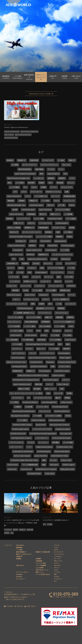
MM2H (72, 205)
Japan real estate (16, 214)
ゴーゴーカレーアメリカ (43, 398)
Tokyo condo (66, 460)
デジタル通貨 (51, 290)
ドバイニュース (69, 201)
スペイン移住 (60, 326)
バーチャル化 (14, 277)
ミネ (11, 272)
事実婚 (67, 398)
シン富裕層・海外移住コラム (24, 313)
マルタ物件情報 (28, 340)
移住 (42, 174)
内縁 (48, 393)
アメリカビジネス (45, 223)
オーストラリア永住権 (56, 268)
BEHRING (30, 255)
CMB (22, 259)
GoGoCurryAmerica (62, 411)
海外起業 (60, 183)
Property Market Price (67, 362)
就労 (47, 331)
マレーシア (55, 196)
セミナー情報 (39, 219)
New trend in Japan (51, 380)
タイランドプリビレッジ (49, 165)
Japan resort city (16, 255)
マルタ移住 (67, 335)
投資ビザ (72, 160)
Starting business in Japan (21, 438)
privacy (44, 335)
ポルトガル (66, 165)
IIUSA (71, 326)
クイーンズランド (45, 313)
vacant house (13, 465)
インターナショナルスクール (62, 255)
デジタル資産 (37, 290)
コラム (28, 196)
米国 (53, 366)
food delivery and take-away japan (43, 434)
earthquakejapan (44, 451)
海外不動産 (39, 169)
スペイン (54, 187)
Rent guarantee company (60, 425)
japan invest (30, 295)
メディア (66, 380)
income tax (12, 469)
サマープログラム (19, 353)
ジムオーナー (45, 281)
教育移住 (51, 178)
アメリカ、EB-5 (42, 407)
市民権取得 (46, 322)
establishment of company (46, 469)
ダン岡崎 (15, 165)
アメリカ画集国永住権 (30, 465)
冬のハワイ (41, 349)
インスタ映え (22, 420)
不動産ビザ (33, 201)
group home (41, 425)
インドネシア (70, 304)
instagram (57, 331)
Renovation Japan (14, 295)
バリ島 (59, 304)
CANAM (54, 259)
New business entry (57, 420)
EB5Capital (66, 259)
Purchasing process (60, 407)
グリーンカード (36, 192)
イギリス (46, 299)
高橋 (58, 232)
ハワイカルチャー (42, 438)
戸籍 (62, 389)
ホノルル (53, 460)
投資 (42, 268)
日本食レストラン (30, 281)
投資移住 (10, 219)
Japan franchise (45, 210)
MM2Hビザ (14, 232)
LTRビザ (33, 241)
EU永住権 (29, 407)
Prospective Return (30, 402)
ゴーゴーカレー (18, 398)
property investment (39, 366)
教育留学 (32, 246)
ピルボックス (12, 286)
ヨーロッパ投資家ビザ (61, 299)
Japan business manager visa (29, 132)
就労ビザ (43, 214)
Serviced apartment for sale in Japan (40, 344)
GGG (42, 246)
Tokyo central (66, 402)
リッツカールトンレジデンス (17, 304)
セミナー (11, 268)
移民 (59, 277)
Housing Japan (45, 371)
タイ (25, 187)
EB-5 (50, 183)
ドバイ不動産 (15, 187)
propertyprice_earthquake (23, 451)
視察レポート (55, 214)
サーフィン (49, 277)
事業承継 (59, 317)
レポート (16, 299)
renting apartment (19, 366)
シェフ (59, 263)
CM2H (25, 277)
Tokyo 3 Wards (63, 384)
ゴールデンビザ (48, 160)
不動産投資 (31, 214)
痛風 (33, 304)
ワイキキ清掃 (68, 442)
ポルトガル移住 (45, 326)
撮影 (44, 460)
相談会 (21, 268)
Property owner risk (64, 447)
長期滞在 (70, 317)
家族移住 (59, 237)
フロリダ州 (69, 277)
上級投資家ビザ (12, 263)
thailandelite (45, 241)
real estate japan (28, 210)
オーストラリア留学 (34, 317)
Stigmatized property (44, 447)
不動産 (43, 187)
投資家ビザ (22, 160)
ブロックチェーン (14, 322)
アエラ (30, 331)
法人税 (26, 290)
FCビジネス (48, 263)
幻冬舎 (70, 237)
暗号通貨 (56, 442)
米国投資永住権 (69, 196)
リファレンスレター (56, 286)
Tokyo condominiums (16, 246)
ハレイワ (69, 281)
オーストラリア (67, 187)
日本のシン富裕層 (14, 228)
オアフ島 (61, 205)
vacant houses (31, 335)
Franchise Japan (68, 246)
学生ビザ (51, 205)
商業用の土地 (65, 290)
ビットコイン (43, 442)
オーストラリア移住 (63, 210)
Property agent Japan (20, 429)
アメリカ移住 (71, 219)
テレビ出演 (55, 335)
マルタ (34, 187)
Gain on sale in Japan (22, 456)
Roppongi (50, 362)
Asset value (50, 474)
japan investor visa (34, 250)
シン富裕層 (68, 214)
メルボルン (32, 268)
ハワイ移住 (46, 201)
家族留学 (62, 178)
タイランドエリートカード (32, 232)
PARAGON (71, 286)
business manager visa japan (21, 237)
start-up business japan (62, 438)
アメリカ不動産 (55, 340)
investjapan (18, 250)
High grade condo (67, 469)
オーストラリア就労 (15, 317)
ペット (71, 272)
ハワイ (72, 178)
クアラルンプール (59, 228)
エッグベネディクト (47, 353)
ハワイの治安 (17, 344)
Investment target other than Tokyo (24, 460)
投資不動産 (42, 340)
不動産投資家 (43, 228)
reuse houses (16, 335)
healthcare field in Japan (22, 425)
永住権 (15, 210)
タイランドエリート (30, 165)
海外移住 (10, 160)
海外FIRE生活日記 (25, 169)
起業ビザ (48, 317)
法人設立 (36, 263)
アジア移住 (14, 402)
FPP (14, 259)
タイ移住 (61, 160)
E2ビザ (57, 201)
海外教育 (15, 290)
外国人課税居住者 (31, 322)
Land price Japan (18, 358)
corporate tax (26, 469)
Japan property (9, 135)
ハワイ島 (71, 268)
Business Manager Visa (16, 205)
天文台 (68, 416)
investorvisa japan (63, 429)
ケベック (72, 295)
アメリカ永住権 (14, 326)
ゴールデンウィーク (31, 299)
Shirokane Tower (34, 474)
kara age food (66, 434)
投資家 (42, 183)
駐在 (10, 183)
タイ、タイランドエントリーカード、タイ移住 (26, 393)
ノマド (29, 447)
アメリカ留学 (54, 349)
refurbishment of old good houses (26, 380)
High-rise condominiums (12, 132)
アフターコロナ (64, 366)
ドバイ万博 (65, 250)
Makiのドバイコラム (53, 192)
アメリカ (51, 169)
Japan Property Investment (23, 135)
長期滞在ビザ (43, 255)
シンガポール (39, 178)
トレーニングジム (57, 272)
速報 (44, 465)
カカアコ (68, 331)
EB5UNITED (53, 246)
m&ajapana (44, 295)
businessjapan (64, 353)
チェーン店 (58, 393)
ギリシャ (71, 183)
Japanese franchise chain (16, 362)
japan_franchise (41, 456)
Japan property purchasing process (42, 358)
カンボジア (36, 277)
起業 (67, 192)
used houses (70, 340)
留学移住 (49, 232)
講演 (68, 344)
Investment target (55, 219)
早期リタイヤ (19, 223)
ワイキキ (31, 442)
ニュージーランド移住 (44, 237)
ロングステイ (71, 263)
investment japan (36, 205)
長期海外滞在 (18, 371)
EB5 (65, 174)
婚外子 (58, 398)
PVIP (39, 331)
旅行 (50, 304)
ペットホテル (15, 281)
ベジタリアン (40, 286)
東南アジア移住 (24, 389)
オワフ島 (20, 272)
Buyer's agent (65, 358)
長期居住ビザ (29, 228)
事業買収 (61, 308)
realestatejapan (62, 223)
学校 (29, 272)
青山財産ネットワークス (45, 308)
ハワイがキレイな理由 (53, 416)
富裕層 (72, 228)
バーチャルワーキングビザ (42, 429)
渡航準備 (11, 201)
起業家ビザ (31, 371)
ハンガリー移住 (30, 326)
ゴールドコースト (62, 313)
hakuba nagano (69, 465)
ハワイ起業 (37, 416)
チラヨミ (29, 349)
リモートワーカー (16, 447)
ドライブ (32, 353)
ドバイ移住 (20, 183)
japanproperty (60, 241)
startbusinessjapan (25, 308)
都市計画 (39, 384)
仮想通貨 (25, 263)
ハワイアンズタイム (16, 442)
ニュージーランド (23, 219)
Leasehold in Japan (62, 371)
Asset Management (49, 402)
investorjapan (51, 250)
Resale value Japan (62, 451)
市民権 (69, 393)
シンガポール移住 (17, 331)
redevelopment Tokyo (11, 138)
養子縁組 (37, 389)
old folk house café (18, 434)
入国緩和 (18, 407)
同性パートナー (50, 389)
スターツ (49, 384)
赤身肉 (42, 304)
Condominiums (36, 362)
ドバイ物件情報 (12, 340)
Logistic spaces (58, 375)
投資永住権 (34, 160)
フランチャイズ (45, 411)
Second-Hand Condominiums (24, 411)
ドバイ (61, 169)
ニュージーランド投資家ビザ (64, 322)
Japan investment (14, 196)
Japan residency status (22, 384)
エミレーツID (26, 286)
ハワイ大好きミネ (41, 196)
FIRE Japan (54, 465)
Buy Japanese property (20, 416)
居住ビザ (58, 281)
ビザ (15, 192)
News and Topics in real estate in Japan (33, 375)
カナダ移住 (68, 232)
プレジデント (17, 349)
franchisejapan (58, 295)
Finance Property (38, 420)
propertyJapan (41, 272)
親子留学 (31, 183)
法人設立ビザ (21, 241)
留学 (60, 344)
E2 (29, 398)
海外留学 (67, 349)
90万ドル (31, 223)
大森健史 (22, 201)
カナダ (24, 192)
